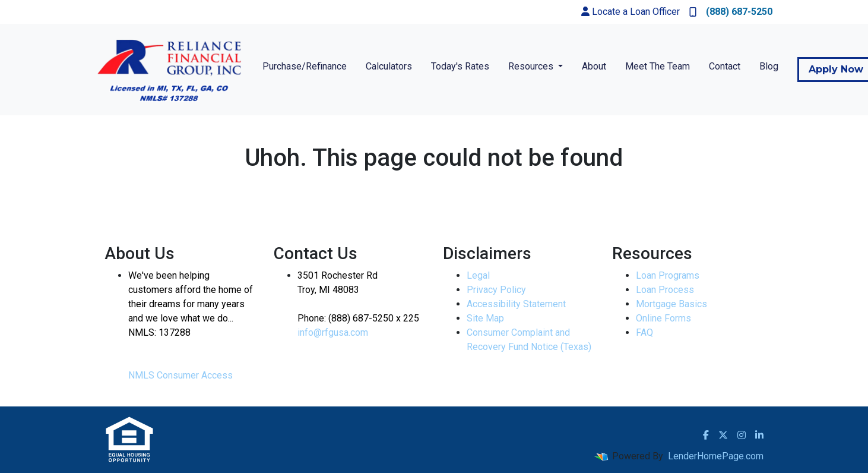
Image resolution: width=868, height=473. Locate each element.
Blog (769, 66)
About (594, 66)
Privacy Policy (496, 290)
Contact (725, 66)
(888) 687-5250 (731, 12)
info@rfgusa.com (333, 332)
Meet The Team (658, 66)
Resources (532, 66)
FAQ (644, 332)
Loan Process (665, 290)
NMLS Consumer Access (180, 375)
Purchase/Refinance (305, 66)
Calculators (389, 66)
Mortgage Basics (671, 304)
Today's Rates (460, 66)
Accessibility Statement (516, 304)
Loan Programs (668, 275)
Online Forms (663, 318)
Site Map (485, 318)
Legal (478, 275)
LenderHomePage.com (716, 456)
